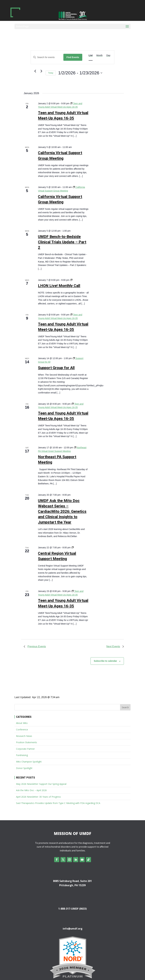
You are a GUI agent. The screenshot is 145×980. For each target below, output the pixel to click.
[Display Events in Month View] (99, 55)
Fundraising (22, 755)
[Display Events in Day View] (108, 55)
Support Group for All (56, 368)
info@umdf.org (73, 929)
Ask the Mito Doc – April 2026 (31, 790)
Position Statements (27, 742)
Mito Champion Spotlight (29, 762)
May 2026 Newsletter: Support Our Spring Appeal (41, 784)
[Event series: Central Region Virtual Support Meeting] (73, 548)
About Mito (22, 723)
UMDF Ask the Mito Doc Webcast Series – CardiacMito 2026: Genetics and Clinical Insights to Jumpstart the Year (62, 511)
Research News (24, 736)
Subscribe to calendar (105, 661)
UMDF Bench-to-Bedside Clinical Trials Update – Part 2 (62, 242)
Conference (22, 730)
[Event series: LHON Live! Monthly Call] (71, 280)
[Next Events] (41, 71)
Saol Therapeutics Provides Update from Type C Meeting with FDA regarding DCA (58, 803)
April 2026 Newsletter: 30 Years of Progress (38, 797)
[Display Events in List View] (91, 55)
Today (51, 73)
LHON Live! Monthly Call (59, 286)
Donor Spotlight (24, 768)
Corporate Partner (25, 749)
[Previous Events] (35, 71)
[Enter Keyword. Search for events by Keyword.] (47, 57)
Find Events (73, 57)
